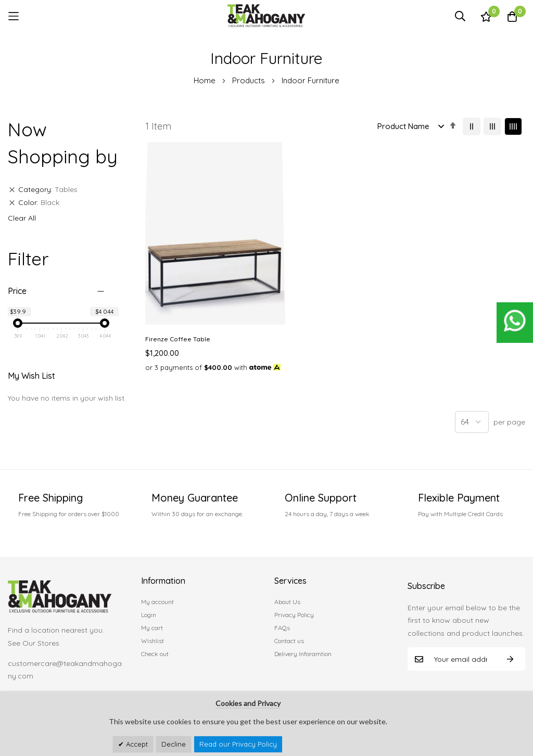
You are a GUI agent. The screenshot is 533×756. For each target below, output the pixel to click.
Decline (174, 744)
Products (250, 80)
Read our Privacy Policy (238, 744)
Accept (136, 744)
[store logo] (266, 16)
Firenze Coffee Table (178, 266)
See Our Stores (34, 639)
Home (206, 80)
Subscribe (510, 655)
